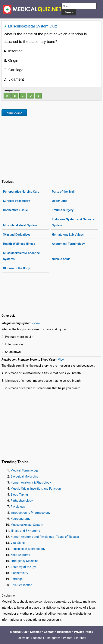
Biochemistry (19, 573)
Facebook (37, 638)
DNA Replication (21, 585)
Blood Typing (19, 495)
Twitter (67, 638)
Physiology (18, 507)
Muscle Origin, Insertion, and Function (36, 489)
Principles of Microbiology (28, 549)
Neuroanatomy (20, 519)
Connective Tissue (15, 210)
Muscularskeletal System (20, 225)
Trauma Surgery (63, 210)
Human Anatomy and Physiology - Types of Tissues (45, 537)
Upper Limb (60, 201)
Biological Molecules (24, 477)
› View (36, 323)
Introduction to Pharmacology (30, 513)
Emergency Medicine (24, 561)
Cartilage (17, 579)
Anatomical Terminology (68, 244)
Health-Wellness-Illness (19, 244)
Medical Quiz (19, 632)
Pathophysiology (22, 501)
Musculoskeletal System (27, 525)
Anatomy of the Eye (23, 567)
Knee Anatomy (20, 555)
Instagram (53, 638)
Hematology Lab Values (68, 235)
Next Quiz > (14, 113)
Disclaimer (64, 632)
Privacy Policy (84, 632)
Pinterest (80, 638)
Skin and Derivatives (17, 235)
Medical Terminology (24, 470)
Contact (49, 632)
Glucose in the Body (16, 268)
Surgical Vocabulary (16, 201)
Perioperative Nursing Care (21, 192)
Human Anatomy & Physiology (31, 483)
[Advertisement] (51, 147)
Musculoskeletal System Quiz (33, 26)
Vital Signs (18, 543)
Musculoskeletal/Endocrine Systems (21, 256)
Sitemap (36, 632)
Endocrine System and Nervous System (73, 222)
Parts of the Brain (64, 192)
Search (69, 12)
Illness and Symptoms (25, 531)
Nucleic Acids (61, 259)
